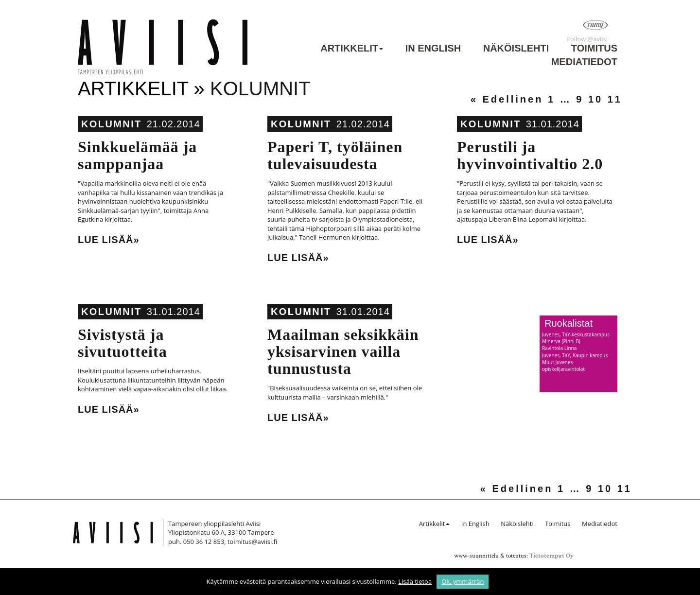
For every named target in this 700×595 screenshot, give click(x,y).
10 (595, 99)
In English (433, 48)
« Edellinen (507, 99)
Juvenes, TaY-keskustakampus (576, 334)
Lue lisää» (109, 240)
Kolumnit (112, 124)
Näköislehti (516, 48)
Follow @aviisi (587, 39)
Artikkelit (349, 48)
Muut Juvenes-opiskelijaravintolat (563, 366)
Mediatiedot (584, 62)
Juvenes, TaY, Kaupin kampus (575, 355)
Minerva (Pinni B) (561, 341)
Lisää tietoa (415, 581)
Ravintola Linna (559, 348)
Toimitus (594, 48)
